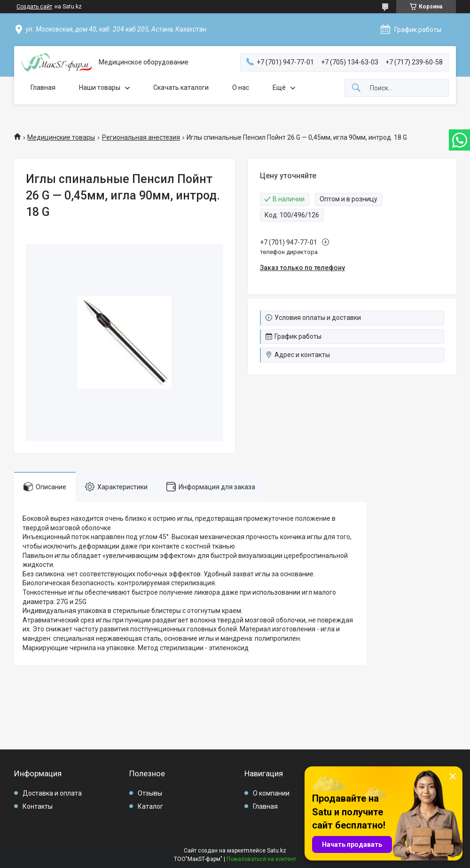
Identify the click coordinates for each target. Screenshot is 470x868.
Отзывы (150, 793)
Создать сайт (34, 7)
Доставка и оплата (52, 793)
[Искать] (356, 88)
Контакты (38, 806)
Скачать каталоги (181, 88)
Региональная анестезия (141, 137)
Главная (43, 88)
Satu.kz (277, 851)
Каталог (150, 806)
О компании (271, 793)
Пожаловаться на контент (261, 859)
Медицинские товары (61, 137)
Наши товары (100, 88)
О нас (241, 88)
